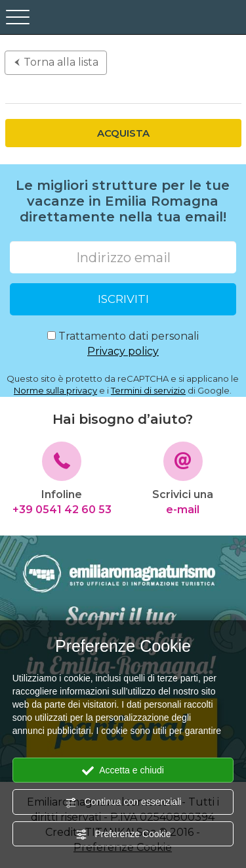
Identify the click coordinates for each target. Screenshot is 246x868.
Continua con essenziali (123, 802)
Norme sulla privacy (55, 390)
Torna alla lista (56, 62)
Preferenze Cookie (123, 834)
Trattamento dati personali (123, 345)
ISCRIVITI (123, 299)
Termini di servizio (148, 390)
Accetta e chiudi (123, 771)
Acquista (123, 133)
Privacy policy (123, 351)
